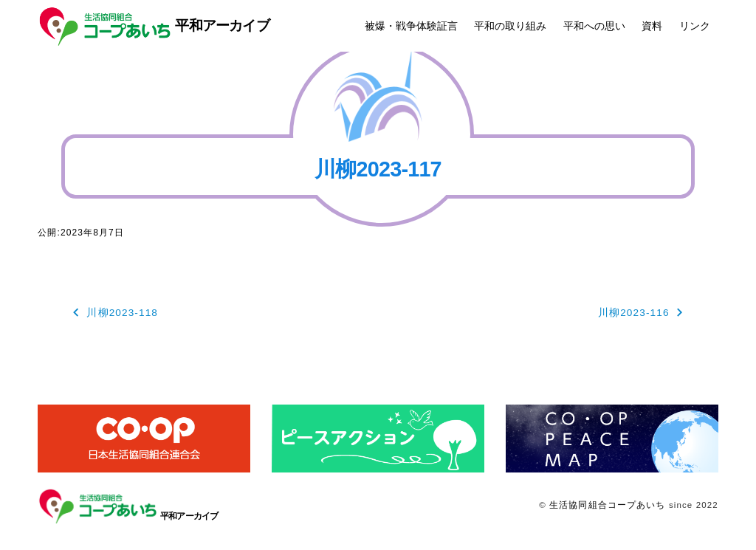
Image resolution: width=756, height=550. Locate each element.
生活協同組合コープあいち (607, 505)
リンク (695, 26)
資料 (652, 26)
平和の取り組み (510, 26)
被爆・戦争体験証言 (411, 26)
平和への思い (594, 26)
